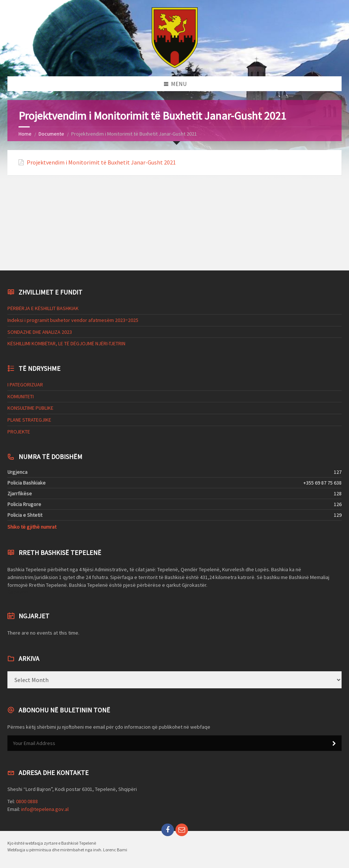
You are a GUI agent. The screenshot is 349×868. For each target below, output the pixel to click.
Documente (51, 134)
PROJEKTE (19, 432)
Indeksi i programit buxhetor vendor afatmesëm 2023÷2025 (73, 320)
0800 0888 (27, 801)
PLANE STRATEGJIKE (29, 420)
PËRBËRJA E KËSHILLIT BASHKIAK (43, 308)
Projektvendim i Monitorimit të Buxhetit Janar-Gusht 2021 (101, 162)
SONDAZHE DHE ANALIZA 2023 (40, 332)
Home (25, 134)
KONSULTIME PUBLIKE (30, 408)
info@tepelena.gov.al (45, 809)
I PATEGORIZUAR (25, 385)
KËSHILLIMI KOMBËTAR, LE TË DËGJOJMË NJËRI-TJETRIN (66, 343)
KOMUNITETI (21, 396)
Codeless (18, 592)
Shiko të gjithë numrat (32, 527)
